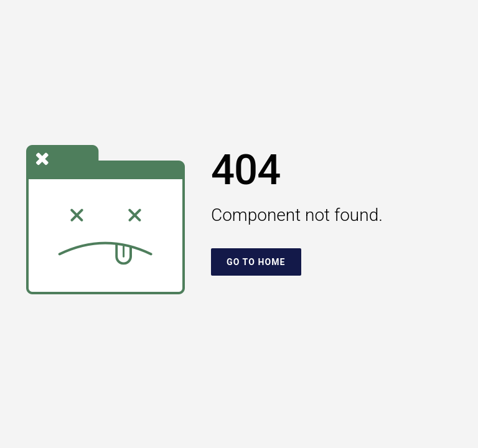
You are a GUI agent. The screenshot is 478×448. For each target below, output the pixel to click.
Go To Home (256, 262)
